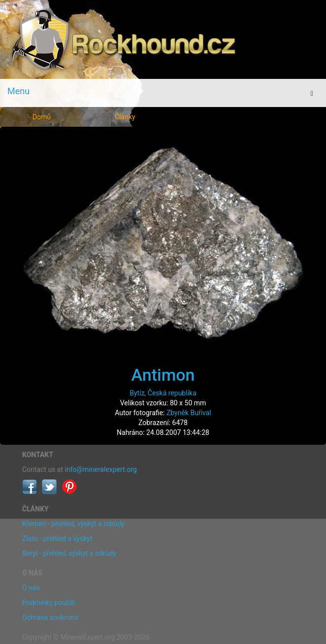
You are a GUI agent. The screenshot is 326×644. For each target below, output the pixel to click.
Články (125, 117)
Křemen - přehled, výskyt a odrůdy (73, 524)
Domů (42, 117)
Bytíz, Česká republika (163, 393)
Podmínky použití (49, 603)
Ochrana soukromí (50, 617)
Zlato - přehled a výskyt (57, 538)
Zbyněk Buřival (189, 413)
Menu (18, 91)
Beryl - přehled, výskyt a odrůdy (69, 553)
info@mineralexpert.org (101, 469)
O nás (31, 588)
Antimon (163, 375)
